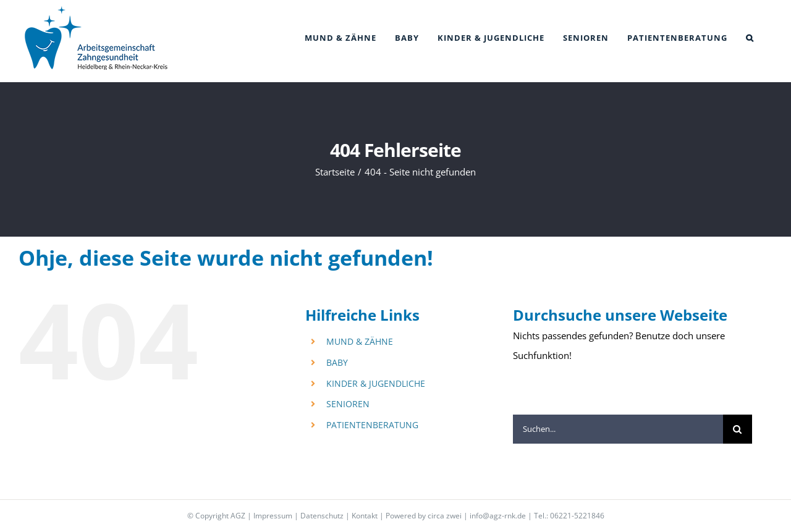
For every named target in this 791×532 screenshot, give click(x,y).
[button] (750, 38)
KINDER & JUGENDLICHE (376, 383)
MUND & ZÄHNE (360, 341)
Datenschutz (322, 516)
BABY (337, 362)
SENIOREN (348, 404)
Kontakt (365, 516)
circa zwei (445, 516)
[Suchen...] (618, 429)
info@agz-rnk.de (498, 516)
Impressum (273, 516)
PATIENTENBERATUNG (372, 425)
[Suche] (738, 429)
